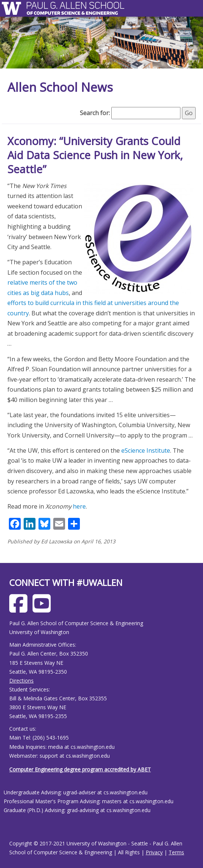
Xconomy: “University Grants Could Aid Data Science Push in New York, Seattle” (95, 155)
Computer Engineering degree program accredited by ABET (80, 769)
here (79, 506)
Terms (176, 852)
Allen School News (60, 87)
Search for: (95, 113)
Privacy (154, 852)
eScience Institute (146, 450)
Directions (21, 681)
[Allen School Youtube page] (43, 609)
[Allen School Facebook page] (20, 609)
